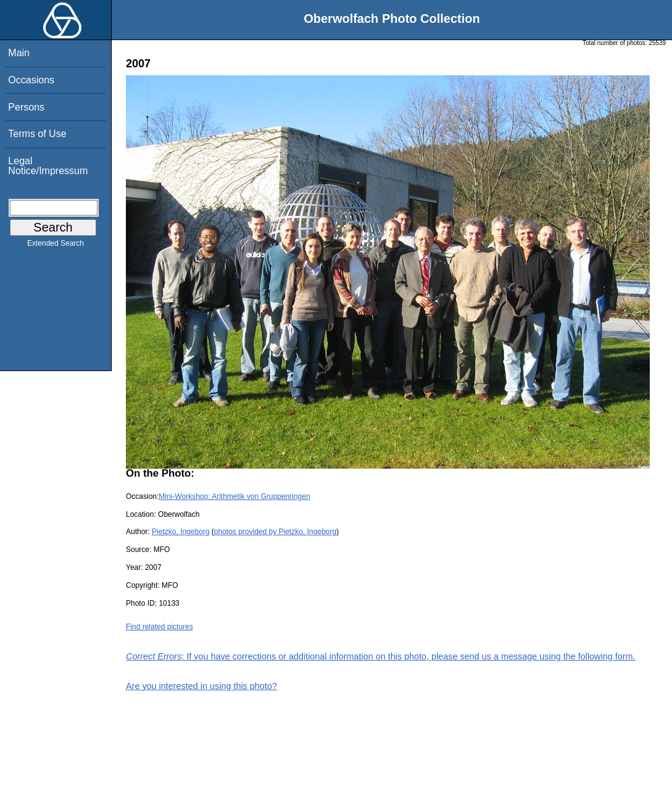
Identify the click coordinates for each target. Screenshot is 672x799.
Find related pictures (160, 627)
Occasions (31, 80)
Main (19, 53)
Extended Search (56, 246)
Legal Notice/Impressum (48, 166)
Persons (26, 107)
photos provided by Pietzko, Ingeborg (275, 532)
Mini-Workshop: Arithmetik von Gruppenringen (234, 496)
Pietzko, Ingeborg (180, 532)
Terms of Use (37, 134)
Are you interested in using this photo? (201, 686)
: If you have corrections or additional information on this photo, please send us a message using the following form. (381, 656)
